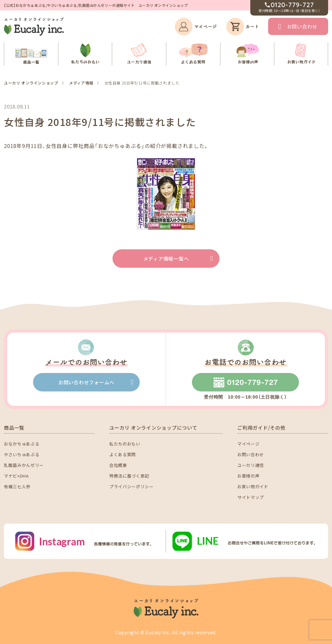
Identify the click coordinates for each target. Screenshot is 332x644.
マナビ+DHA (16, 476)
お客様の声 (248, 476)
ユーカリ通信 (251, 465)
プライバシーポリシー (131, 486)
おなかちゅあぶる (22, 444)
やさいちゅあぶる (22, 454)
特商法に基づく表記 (129, 476)
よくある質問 (123, 454)
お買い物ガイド (253, 486)
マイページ (248, 444)
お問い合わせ (302, 26)
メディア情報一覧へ (166, 259)
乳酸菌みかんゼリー (24, 465)
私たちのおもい (125, 444)
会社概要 (118, 465)
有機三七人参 (17, 486)
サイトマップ (251, 497)
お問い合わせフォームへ (86, 382)
